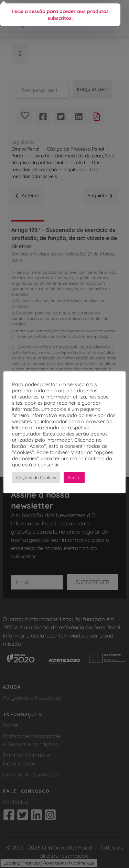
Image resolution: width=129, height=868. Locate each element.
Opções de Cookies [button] (36, 477)
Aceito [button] (74, 477)
